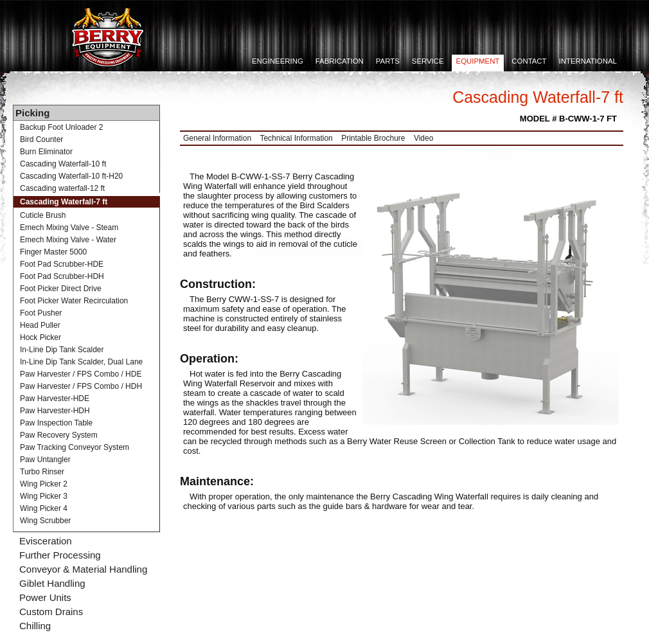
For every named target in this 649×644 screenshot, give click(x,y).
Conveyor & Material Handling (83, 569)
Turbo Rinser (42, 472)
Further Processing (60, 555)
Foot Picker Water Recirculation (74, 301)
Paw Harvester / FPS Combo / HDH (81, 386)
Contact (529, 61)
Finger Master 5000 (53, 252)
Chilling (35, 626)
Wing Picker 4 (44, 508)
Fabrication (340, 61)
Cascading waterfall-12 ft (62, 188)
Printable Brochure (373, 138)
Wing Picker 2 (44, 484)
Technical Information (296, 138)
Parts (388, 61)
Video (423, 138)
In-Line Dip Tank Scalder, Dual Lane (81, 362)
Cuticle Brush (43, 215)
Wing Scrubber (45, 521)
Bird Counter (41, 139)
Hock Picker (40, 337)
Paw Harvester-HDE (55, 398)
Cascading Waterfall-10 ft (63, 164)
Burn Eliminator (46, 152)
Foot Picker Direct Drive (61, 289)
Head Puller (40, 325)
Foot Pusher (41, 313)
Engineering (278, 61)
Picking (32, 113)
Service (428, 61)
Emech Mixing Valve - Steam (69, 228)
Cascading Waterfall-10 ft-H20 (71, 176)
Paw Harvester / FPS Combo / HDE (81, 374)
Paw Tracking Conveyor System (75, 447)
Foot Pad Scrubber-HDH (62, 276)
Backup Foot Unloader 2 (61, 127)
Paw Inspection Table (56, 423)
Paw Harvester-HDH (55, 411)
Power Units (45, 597)
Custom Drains (51, 612)
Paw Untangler (45, 460)
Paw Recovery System (59, 435)
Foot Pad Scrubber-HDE (62, 264)
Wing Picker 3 (44, 496)
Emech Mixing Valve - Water (68, 240)
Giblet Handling (52, 583)
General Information (217, 138)
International (588, 61)
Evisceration (46, 541)
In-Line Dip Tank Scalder (62, 350)
